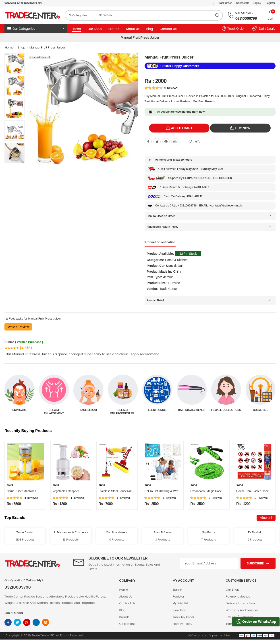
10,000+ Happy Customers (180, 66)
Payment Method (238, 597)
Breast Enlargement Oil (157, 412)
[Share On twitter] (157, 142)
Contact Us (243, 3)
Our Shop (95, 29)
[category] (81, 15)
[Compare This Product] (197, 142)
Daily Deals (263, 29)
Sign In (177, 590)
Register (270, 3)
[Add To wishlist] (190, 142)
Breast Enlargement (88, 412)
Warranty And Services (242, 610)
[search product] (217, 15)
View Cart (179, 610)
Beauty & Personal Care (19, 412)
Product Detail (155, 300)
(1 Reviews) (171, 88)
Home (76, 29)
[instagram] (27, 622)
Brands (114, 29)
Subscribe (255, 563)
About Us (133, 29)
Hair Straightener (226, 410)
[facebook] (8, 622)
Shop (22, 47)
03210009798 (246, 18)
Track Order (225, 3)
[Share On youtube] (175, 142)
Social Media (14, 613)
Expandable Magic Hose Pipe (209, 491)
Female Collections (260, 410)
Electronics (192, 410)
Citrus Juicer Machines (21, 491)
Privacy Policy (182, 624)
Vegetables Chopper (66, 491)
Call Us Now (243, 13)
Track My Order (183, 617)
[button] (36, 29)
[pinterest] (46, 622)
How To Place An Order (161, 216)
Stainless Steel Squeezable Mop (119, 491)
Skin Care (54, 410)
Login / (257, 3)
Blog (149, 29)
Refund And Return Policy (163, 227)
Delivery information (240, 603)
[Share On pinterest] (166, 142)
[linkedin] (36, 622)
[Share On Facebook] (148, 142)
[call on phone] (231, 15)
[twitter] (17, 622)
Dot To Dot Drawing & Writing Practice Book (172, 491)
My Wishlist (180, 603)
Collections (127, 624)
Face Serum (123, 410)
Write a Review (18, 327)
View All (266, 518)
